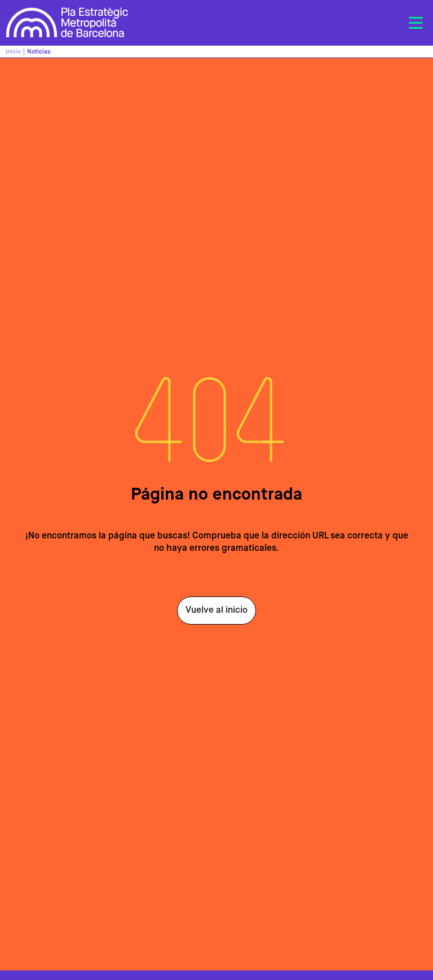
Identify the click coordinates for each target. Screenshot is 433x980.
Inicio (13, 52)
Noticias (39, 52)
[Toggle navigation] (416, 23)
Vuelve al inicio (216, 611)
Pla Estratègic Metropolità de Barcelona (67, 23)
